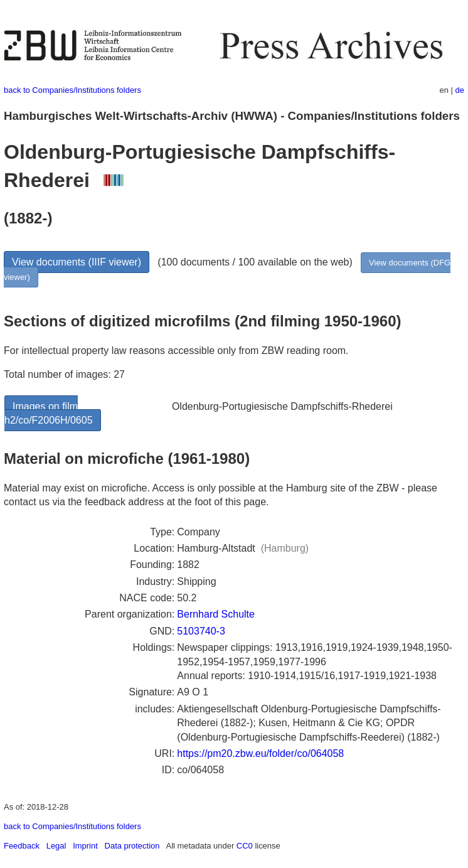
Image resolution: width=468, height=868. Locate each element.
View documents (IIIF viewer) (77, 262)
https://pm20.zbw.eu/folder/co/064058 (260, 753)
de (460, 90)
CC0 (245, 846)
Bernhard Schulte (216, 614)
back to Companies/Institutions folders (72, 90)
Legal (56, 846)
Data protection (132, 846)
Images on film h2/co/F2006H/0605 (49, 413)
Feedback (22, 846)
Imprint (85, 846)
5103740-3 (201, 631)
